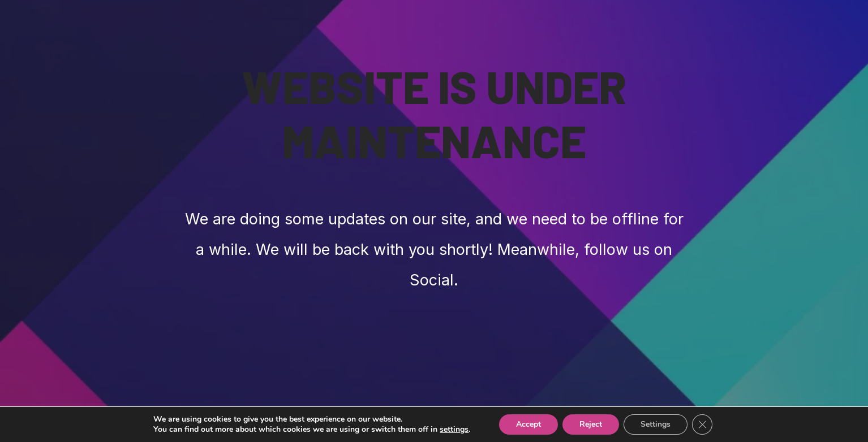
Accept (528, 424)
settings (454, 430)
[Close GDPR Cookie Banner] (702, 424)
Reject (591, 424)
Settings (656, 424)
